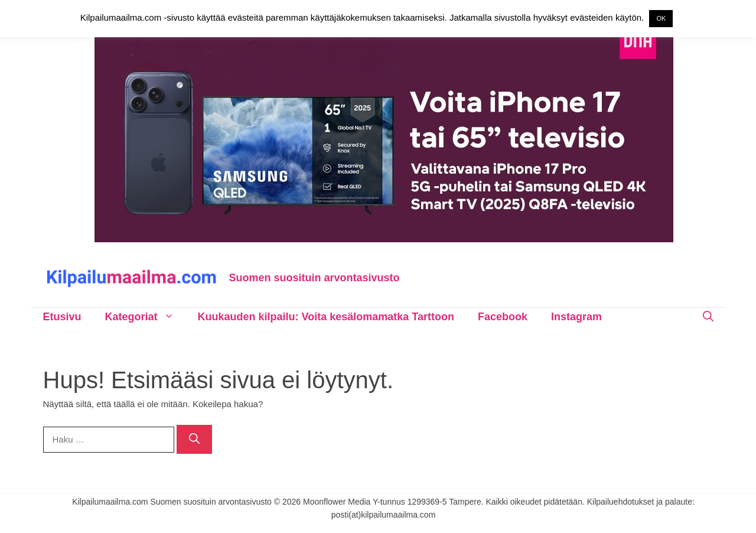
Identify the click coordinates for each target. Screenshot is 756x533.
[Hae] (194, 439)
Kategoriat (146, 317)
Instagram (576, 317)
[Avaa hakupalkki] (708, 317)
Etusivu (62, 317)
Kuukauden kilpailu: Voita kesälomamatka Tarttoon (326, 317)
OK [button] (661, 18)
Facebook (503, 317)
